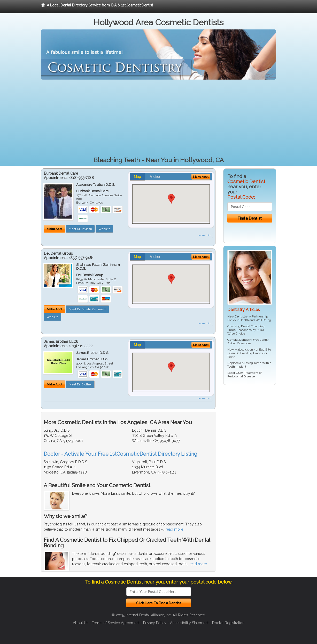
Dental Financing (253, 326)
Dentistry (241, 316)
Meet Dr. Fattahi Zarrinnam (87, 309)
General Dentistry (240, 340)
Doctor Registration (228, 623)
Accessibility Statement (189, 623)
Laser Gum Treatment (243, 373)
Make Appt (55, 229)
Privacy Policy (155, 623)
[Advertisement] (159, 118)
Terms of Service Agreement (116, 623)
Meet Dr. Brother (80, 384)
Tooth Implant (237, 367)
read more (174, 529)
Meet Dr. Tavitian (80, 229)
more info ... (206, 235)
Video (155, 177)
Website (104, 229)
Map (137, 177)
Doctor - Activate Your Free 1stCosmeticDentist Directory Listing (121, 454)
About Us (81, 623)
